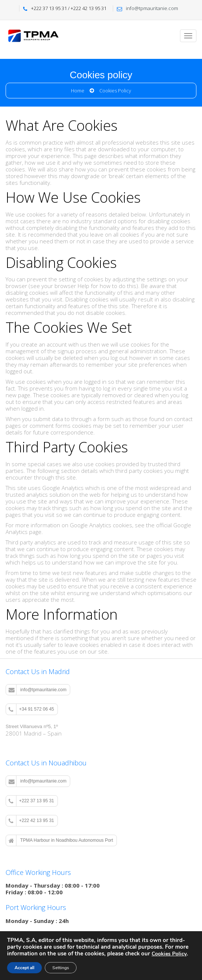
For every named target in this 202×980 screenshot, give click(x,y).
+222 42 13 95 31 (31, 821)
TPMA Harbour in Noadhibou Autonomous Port (61, 841)
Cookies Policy (169, 954)
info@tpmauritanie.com (38, 690)
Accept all (24, 968)
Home (78, 91)
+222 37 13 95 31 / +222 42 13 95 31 (69, 8)
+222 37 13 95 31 (31, 801)
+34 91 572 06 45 (31, 709)
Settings (61, 968)
